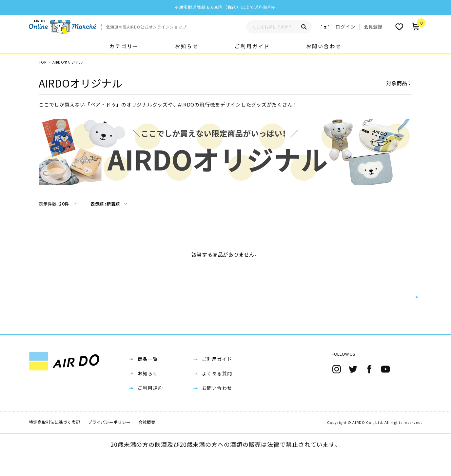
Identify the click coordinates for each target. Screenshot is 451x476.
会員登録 (373, 27)
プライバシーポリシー (109, 443)
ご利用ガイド (252, 46)
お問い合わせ (324, 46)
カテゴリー (124, 46)
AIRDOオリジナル (68, 62)
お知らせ (187, 46)
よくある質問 (217, 394)
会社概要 (147, 443)
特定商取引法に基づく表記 (54, 443)
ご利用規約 (150, 409)
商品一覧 (148, 380)
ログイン (345, 27)
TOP (42, 62)
